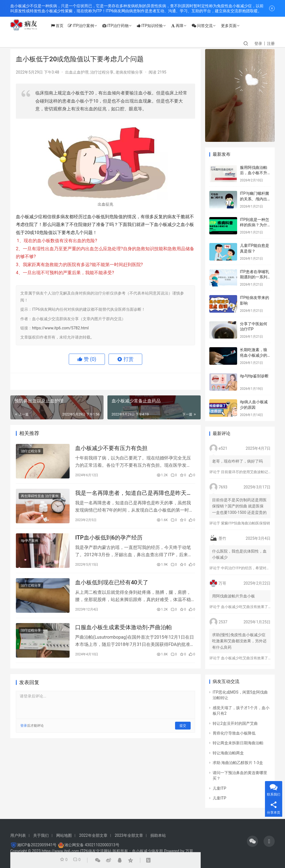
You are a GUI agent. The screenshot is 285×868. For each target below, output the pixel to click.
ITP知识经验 (155, 26)
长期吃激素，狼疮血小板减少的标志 (254, 355)
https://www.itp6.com (61, 851)
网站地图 (64, 835)
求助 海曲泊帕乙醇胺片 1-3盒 (238, 763)
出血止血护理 (77, 72)
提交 (183, 731)
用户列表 (18, 835)
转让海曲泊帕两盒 (228, 753)
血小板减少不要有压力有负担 (111, 449)
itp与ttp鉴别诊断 (254, 376)
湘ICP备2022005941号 (37, 845)
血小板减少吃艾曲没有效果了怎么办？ (252, 607)
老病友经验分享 (129, 72)
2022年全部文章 (93, 835)
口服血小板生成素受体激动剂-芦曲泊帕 (123, 633)
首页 (62, 26)
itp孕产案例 (30, 544)
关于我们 (41, 835)
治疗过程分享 (102, 72)
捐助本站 (158, 835)
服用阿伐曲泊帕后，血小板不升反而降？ (254, 173)
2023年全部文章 (129, 835)
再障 (183, 26)
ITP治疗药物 (121, 26)
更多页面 (234, 26)
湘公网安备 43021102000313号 (92, 845)
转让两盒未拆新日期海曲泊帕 (238, 743)
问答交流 (207, 26)
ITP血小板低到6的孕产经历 (109, 541)
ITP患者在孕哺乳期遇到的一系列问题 (255, 277)
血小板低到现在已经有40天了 (112, 587)
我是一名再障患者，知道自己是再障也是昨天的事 (134, 495)
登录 (258, 43)
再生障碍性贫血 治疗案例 (40, 498)
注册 (271, 43)
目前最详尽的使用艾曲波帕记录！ (248, 472)
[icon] (252, 841)
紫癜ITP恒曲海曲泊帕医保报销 (245, 523)
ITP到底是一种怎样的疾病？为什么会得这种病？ (255, 225)
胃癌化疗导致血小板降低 (234, 733)
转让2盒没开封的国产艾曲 (235, 723)
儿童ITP (219, 788)
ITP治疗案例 (86, 26)
